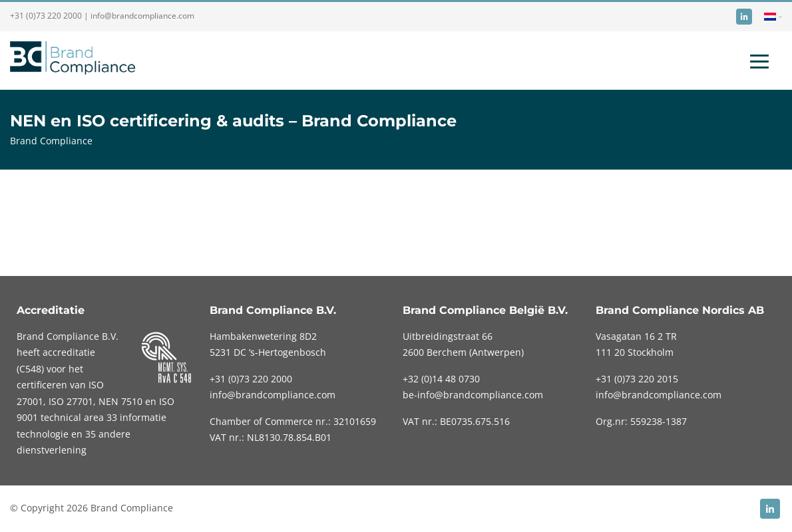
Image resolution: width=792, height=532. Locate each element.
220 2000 (251, 379)
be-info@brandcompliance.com (473, 395)
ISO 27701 (71, 401)
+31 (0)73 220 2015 (637, 379)
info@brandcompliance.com (142, 16)
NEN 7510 (122, 401)
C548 (30, 369)
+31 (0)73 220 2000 (46, 16)
